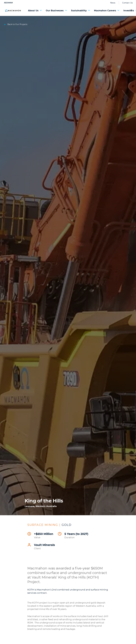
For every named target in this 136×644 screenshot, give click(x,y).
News (113, 3)
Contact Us (127, 3)
